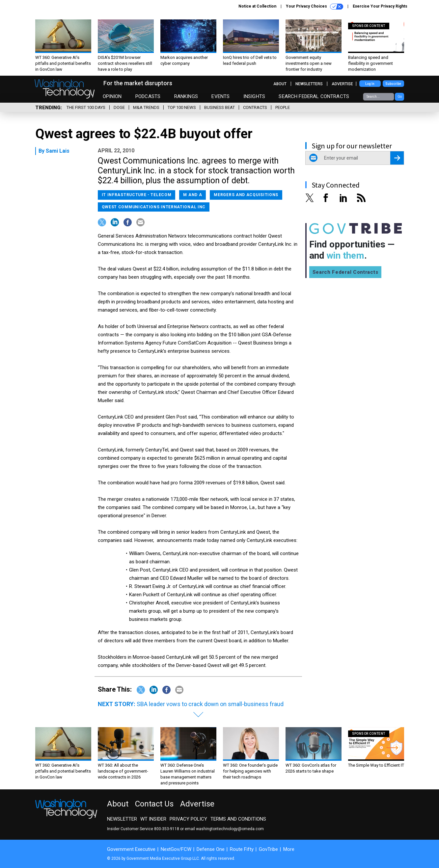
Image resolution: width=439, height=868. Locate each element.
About (280, 84)
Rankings (186, 96)
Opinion (112, 96)
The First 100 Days (86, 107)
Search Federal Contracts (314, 96)
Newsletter (122, 819)
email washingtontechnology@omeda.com (224, 829)
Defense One (211, 849)
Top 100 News (182, 107)
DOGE (119, 107)
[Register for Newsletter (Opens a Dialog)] (397, 158)
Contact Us (154, 804)
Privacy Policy (188, 819)
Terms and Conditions (238, 819)
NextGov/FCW (176, 849)
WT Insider (153, 819)
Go (400, 97)
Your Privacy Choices (315, 7)
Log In (370, 84)
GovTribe (268, 849)
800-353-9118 (167, 829)
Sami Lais (58, 151)
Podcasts (148, 96)
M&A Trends (146, 107)
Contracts (255, 107)
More (289, 849)
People (283, 107)
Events (220, 96)
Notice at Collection (257, 6)
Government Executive (131, 849)
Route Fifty (242, 849)
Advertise (342, 84)
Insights (254, 96)
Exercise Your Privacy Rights (380, 6)
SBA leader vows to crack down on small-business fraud (210, 704)
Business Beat (219, 107)
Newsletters (309, 84)
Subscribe (393, 84)
